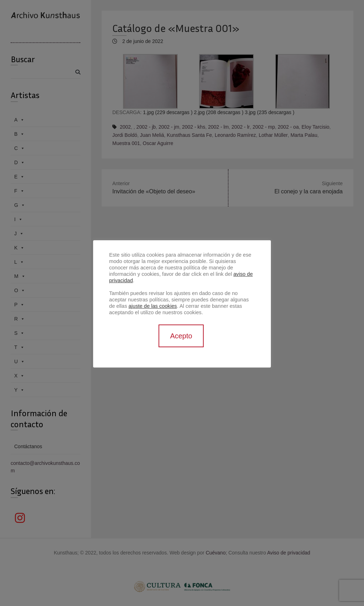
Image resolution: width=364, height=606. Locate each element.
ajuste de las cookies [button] (153, 306)
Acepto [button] (181, 336)
